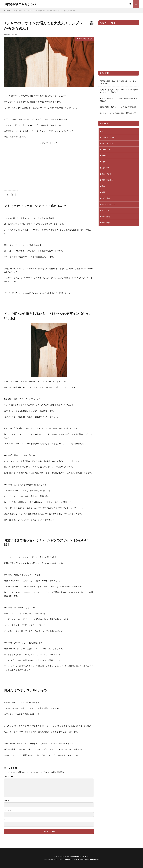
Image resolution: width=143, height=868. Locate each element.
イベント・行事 (107, 144)
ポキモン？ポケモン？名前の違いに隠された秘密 (118, 113)
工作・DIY (105, 168)
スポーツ (105, 156)
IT (102, 131)
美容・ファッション (20, 11)
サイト (7, 820)
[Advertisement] (49, 165)
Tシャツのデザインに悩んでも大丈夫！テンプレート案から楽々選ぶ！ (53, 11)
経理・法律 (106, 199)
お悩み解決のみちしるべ (20, 4)
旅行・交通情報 (107, 181)
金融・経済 (106, 217)
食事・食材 (106, 224)
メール (8, 810)
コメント (8, 777)
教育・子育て (106, 174)
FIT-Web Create (72, 859)
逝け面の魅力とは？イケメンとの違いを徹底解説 (118, 107)
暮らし (104, 187)
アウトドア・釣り (108, 138)
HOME (8, 11)
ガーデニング (106, 150)
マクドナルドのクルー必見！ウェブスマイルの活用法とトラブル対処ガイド (119, 91)
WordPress (94, 859)
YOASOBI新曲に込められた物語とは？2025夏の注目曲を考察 (119, 82)
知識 (103, 193)
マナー (104, 162)
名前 (7, 800)
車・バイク (106, 211)
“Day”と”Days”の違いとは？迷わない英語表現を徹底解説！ (118, 100)
